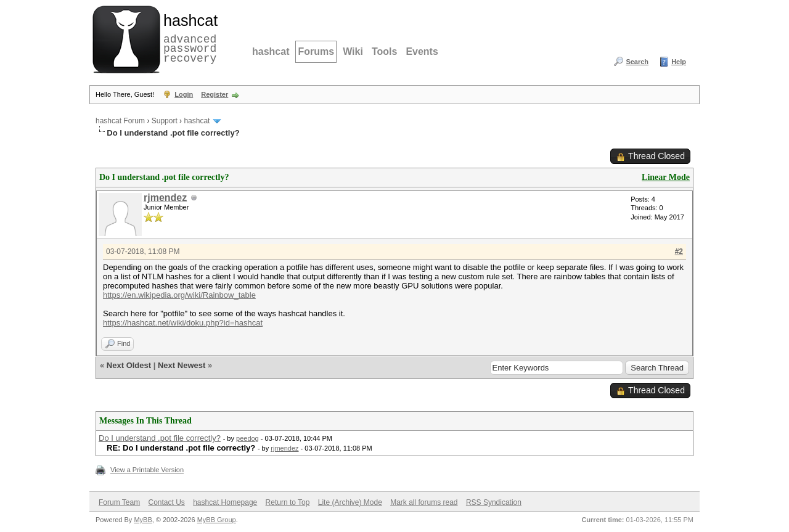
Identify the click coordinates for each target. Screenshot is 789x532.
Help (679, 62)
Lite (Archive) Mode (350, 502)
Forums (316, 51)
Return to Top (288, 502)
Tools (384, 51)
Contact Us (166, 502)
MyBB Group (217, 520)
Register (215, 94)
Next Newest (182, 365)
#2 (679, 252)
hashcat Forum (120, 121)
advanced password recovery (188, 38)
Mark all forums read (424, 502)
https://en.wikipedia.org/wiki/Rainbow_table (179, 295)
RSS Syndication (494, 502)
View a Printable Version (147, 470)
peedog (247, 438)
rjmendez (165, 198)
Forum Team (119, 502)
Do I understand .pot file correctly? (160, 438)
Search (637, 62)
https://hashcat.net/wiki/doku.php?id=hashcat (183, 323)
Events (422, 51)
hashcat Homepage (225, 502)
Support (165, 121)
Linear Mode (666, 177)
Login (184, 94)
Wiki (353, 51)
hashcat (271, 51)
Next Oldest (129, 365)
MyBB (143, 520)
